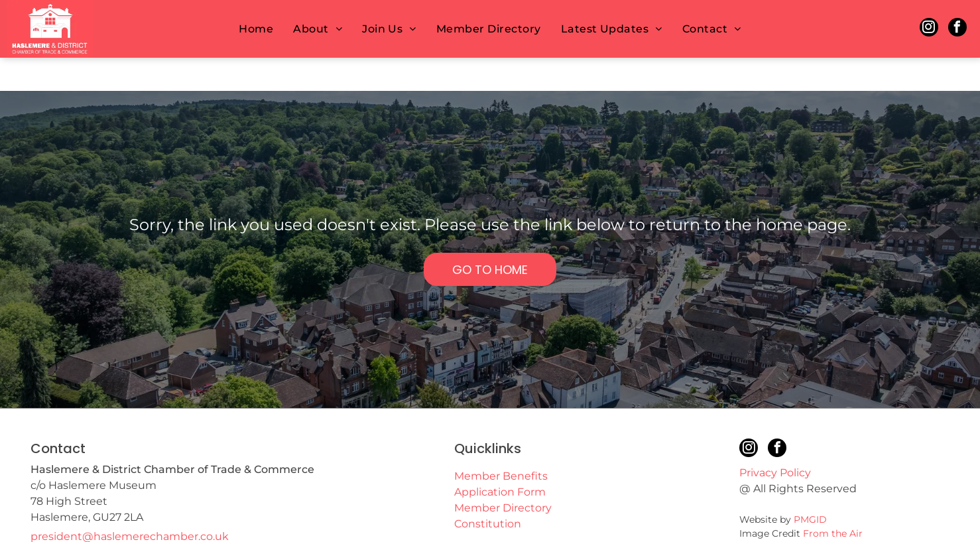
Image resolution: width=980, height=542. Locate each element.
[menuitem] (256, 29)
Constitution (488, 491)
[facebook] (957, 29)
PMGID (810, 486)
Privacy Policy (775, 440)
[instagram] (929, 29)
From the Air (833, 500)
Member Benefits (501, 443)
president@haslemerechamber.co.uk (130, 503)
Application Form (500, 459)
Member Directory (503, 475)
